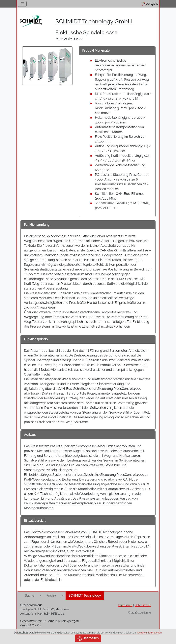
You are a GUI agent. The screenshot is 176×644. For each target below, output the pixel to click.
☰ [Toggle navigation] (22, 4)
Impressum (125, 605)
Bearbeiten (88, 638)
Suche (29, 596)
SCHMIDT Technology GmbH (94, 21)
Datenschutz (143, 605)
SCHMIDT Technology (85, 596)
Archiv (51, 596)
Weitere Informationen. (149, 633)
